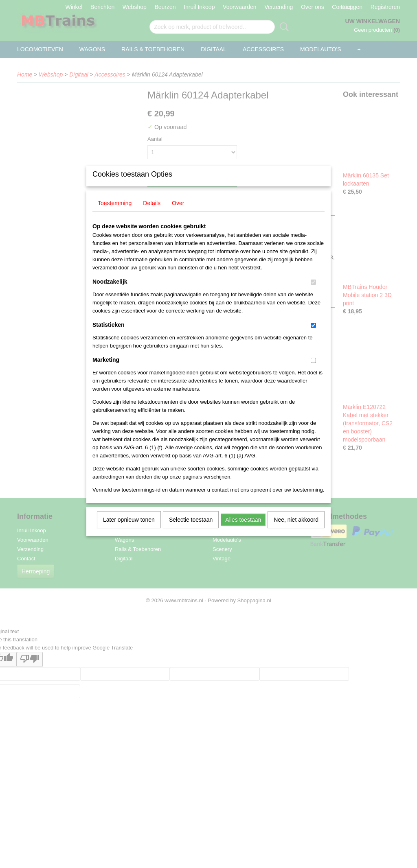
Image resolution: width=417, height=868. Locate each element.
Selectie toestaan (191, 530)
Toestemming (115, 214)
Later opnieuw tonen (129, 530)
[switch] (313, 293)
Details (152, 214)
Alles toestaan (243, 530)
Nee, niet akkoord (296, 530)
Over (178, 214)
